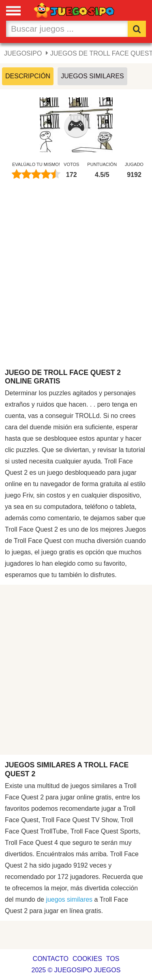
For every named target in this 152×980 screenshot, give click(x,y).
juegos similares (69, 899)
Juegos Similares (92, 76)
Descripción (28, 76)
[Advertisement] (76, 278)
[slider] (36, 174)
